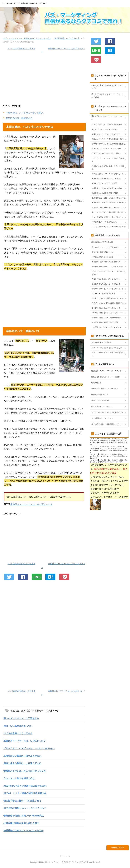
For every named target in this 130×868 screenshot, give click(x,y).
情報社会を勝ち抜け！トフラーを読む (105, 377)
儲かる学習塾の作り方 (100, 395)
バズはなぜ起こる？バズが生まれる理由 (107, 124)
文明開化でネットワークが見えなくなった (108, 174)
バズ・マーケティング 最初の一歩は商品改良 (108, 354)
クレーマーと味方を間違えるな (19, 778)
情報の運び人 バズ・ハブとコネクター (106, 149)
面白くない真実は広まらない (18, 726)
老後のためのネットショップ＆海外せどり (107, 412)
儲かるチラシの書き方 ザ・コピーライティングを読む (107, 96)
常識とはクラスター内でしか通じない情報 (108, 139)
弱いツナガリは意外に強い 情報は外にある (108, 212)
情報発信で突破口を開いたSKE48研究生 (24, 816)
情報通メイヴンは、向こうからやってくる (25, 771)
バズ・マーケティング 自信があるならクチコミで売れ (24, 3)
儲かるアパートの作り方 (100, 400)
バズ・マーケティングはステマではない (107, 348)
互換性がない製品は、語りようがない (22, 756)
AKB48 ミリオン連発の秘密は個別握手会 (25, 793)
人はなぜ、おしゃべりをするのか (104, 129)
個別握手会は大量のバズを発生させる (22, 801)
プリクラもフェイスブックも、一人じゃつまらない (29, 748)
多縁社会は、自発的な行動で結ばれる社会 (108, 203)
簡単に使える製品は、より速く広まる (22, 763)
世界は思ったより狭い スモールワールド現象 (108, 168)
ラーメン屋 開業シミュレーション (105, 389)
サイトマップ (65, 856)
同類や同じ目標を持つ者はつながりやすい (108, 207)
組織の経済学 (96, 383)
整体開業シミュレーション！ (102, 406)
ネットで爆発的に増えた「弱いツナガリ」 (108, 217)
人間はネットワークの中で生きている (106, 134)
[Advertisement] (44, 81)
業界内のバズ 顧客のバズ (19, 118)
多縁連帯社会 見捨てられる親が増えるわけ (108, 198)
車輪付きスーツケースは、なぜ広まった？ (31, 504)
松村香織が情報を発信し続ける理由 (21, 823)
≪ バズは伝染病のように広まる (22, 48)
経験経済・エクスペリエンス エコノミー (107, 371)
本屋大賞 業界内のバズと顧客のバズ (106, 262)
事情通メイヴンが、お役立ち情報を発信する (108, 144)
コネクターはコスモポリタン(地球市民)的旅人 (108, 160)
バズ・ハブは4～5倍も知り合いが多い (106, 153)
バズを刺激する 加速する (101, 343)
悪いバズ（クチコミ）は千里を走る (21, 718)
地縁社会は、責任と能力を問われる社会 (107, 188)
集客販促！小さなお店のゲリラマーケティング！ (107, 87)
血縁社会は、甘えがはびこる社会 (104, 183)
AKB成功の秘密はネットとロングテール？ (25, 808)
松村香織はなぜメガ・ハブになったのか (23, 831)
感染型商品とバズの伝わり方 (102, 242)
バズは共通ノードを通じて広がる (104, 222)
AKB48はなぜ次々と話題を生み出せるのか (25, 786)
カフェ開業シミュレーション (102, 418)
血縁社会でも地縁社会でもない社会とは (107, 179)
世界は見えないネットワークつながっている (107, 118)
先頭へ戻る (119, 848)
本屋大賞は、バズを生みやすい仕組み (25, 113)
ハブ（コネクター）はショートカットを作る (108, 227)
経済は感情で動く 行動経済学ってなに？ (107, 424)
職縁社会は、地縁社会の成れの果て (105, 193)
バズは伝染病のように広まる (18, 733)
